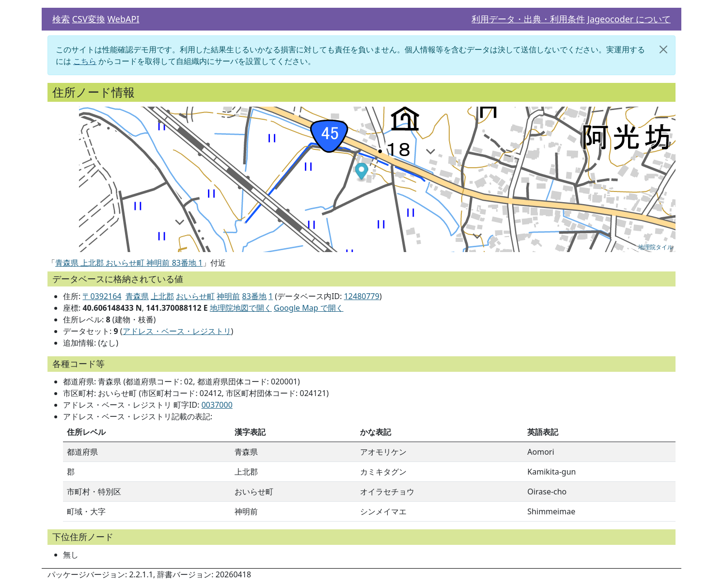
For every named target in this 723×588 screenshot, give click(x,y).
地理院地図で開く (241, 308)
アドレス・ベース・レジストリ (177, 331)
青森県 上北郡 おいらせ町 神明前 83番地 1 (129, 263)
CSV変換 (89, 19)
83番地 (254, 296)
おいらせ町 (195, 296)
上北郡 (162, 296)
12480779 (362, 296)
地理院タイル (656, 247)
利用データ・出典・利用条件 (528, 19)
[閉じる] (663, 49)
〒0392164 (102, 296)
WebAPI (123, 19)
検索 (61, 19)
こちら (85, 61)
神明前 (228, 296)
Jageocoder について (629, 19)
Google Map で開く (309, 308)
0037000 (217, 405)
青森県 (137, 296)
